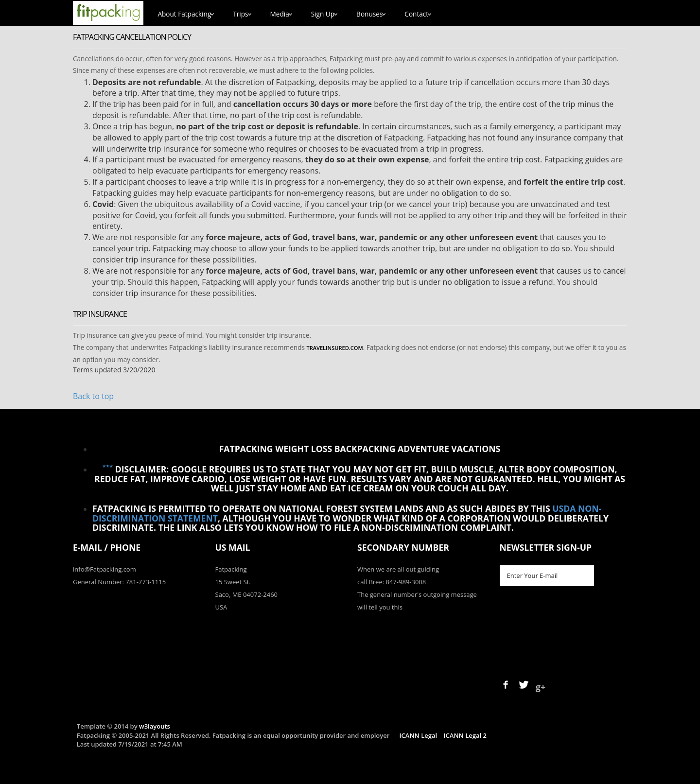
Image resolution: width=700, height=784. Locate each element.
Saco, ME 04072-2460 (247, 594)
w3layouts (155, 726)
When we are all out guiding (398, 569)
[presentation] (574, 627)
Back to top (93, 396)
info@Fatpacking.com (105, 569)
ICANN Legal (418, 735)
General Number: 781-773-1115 (119, 582)
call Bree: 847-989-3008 (392, 582)
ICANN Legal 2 (465, 735)
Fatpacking (231, 569)
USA (221, 607)
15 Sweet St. (233, 582)
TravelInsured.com (334, 348)
